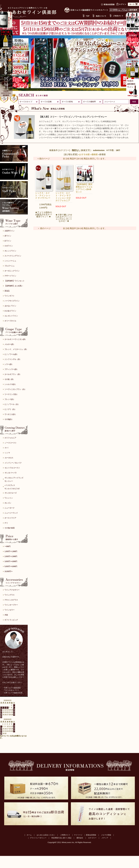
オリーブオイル (10, 321)
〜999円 (7, 546)
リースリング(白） (11, 394)
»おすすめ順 (84, 154)
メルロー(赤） (10, 344)
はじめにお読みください (46, 835)
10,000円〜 (8, 571)
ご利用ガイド (65, 835)
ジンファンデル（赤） (13, 359)
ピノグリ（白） (10, 409)
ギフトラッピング (11, 620)
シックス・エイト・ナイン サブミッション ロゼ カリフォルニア (63, 197)
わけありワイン (10, 311)
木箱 (6, 615)
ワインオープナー (11, 605)
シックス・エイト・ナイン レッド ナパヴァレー (43, 195)
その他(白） (9, 419)
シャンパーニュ (10, 261)
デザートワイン (10, 276)
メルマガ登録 (106, 835)
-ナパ (6, 448)
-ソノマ (7, 453)
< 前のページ (44, 159)
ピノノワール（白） (12, 404)
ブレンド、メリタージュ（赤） (16, 349)
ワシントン (9, 498)
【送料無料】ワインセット (14, 281)
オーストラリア (10, 518)
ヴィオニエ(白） (10, 414)
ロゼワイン (9, 246)
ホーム (29, 835)
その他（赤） (9, 379)
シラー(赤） (9, 364)
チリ (6, 523)
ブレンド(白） (10, 399)
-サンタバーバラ (10, 473)
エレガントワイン (11, 316)
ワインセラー (9, 610)
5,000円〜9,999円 (11, 566)
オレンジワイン (10, 251)
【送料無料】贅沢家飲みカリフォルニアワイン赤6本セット (84, 188)
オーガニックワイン (12, 271)
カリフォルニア (10, 438)
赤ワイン (8, 236)
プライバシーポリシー (38, 838)
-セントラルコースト (12, 468)
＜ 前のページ (44, 228)
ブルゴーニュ (9, 266)
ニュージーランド (11, 513)
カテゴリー (92, 838)
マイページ (78, 835)
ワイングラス (9, 595)
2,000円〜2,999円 (11, 556)
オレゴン (8, 503)
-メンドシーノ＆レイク (13, 463)
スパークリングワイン (13, 256)
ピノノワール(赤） (11, 354)
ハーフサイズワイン (12, 301)
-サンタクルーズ (10, 493)
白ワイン (8, 241)
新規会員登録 (91, 835)
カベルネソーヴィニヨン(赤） (15, 339)
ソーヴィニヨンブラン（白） (15, 389)
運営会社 (80, 838)
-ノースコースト (10, 443)
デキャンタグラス (11, 600)
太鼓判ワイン (9, 231)
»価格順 (94, 154)
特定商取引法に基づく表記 (61, 838)
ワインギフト (9, 296)
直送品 (7, 291)
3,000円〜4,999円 (11, 561)
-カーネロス (9, 458)
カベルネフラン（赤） (13, 374)
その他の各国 (9, 528)
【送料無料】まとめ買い (14, 286)
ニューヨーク (9, 508)
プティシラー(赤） (11, 369)
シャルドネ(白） (10, 384)
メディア (105, 838)
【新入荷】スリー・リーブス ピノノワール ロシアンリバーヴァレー (73, 117)
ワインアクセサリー (12, 590)
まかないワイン (10, 306)
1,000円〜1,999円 (11, 551)
